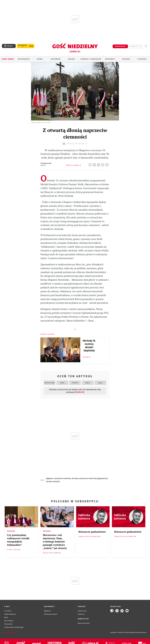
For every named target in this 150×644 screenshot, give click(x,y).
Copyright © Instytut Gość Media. (120, 632)
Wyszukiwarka (146, 46)
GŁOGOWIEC (50, 478)
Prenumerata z (23, 46)
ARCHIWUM (56, 59)
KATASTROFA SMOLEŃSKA (63, 478)
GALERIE (72, 59)
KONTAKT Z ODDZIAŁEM (91, 59)
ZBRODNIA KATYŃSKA (53, 482)
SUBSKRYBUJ (120, 46)
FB (95, 164)
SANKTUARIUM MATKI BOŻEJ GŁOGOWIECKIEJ (93, 478)
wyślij (107, 164)
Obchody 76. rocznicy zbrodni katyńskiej (89, 346)
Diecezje (126, 59)
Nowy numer (8, 59)
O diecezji (142, 59)
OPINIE (40, 59)
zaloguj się (136, 46)
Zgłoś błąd (10, 633)
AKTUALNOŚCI (24, 59)
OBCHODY (75, 478)
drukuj (103, 164)
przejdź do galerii (75, 144)
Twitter (99, 164)
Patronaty (110, 59)
